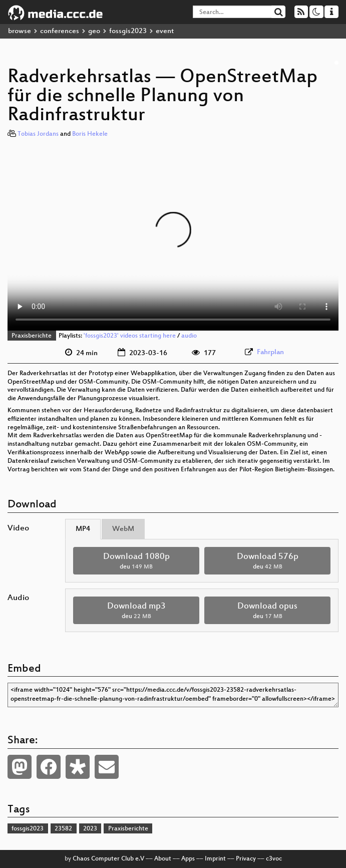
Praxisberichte (32, 336)
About (163, 859)
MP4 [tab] (83, 529)
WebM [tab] (123, 529)
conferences (60, 31)
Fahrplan (270, 352)
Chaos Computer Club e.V (108, 859)
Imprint (215, 859)
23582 (63, 829)
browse (20, 31)
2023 (90, 829)
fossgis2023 (128, 31)
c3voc (274, 859)
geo (94, 31)
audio (189, 336)
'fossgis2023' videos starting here (130, 336)
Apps (188, 859)
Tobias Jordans (38, 134)
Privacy (246, 859)
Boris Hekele (90, 134)
